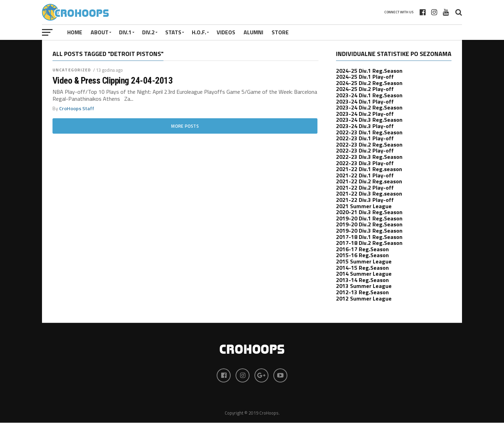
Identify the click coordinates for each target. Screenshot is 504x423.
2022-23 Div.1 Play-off (365, 138)
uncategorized (72, 70)
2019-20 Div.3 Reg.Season (369, 231)
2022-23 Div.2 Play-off (365, 150)
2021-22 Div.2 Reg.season (369, 181)
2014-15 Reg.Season (362, 268)
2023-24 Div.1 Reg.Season (369, 95)
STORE (280, 32)
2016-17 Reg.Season (362, 249)
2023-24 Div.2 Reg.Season (369, 107)
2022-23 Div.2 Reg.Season (369, 144)
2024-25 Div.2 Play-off (365, 89)
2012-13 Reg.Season (362, 292)
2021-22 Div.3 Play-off (365, 200)
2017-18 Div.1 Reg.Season (369, 237)
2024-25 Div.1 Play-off (365, 77)
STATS (173, 32)
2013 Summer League (364, 286)
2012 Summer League (364, 298)
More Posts (185, 126)
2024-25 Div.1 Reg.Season (369, 71)
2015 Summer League (364, 261)
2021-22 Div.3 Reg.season (369, 193)
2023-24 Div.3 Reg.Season (369, 120)
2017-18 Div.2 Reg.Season (369, 243)
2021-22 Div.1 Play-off (365, 175)
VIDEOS (226, 32)
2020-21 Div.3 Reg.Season (369, 212)
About (100, 32)
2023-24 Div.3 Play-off (365, 126)
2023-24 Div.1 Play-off (365, 101)
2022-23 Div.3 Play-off (365, 163)
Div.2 (148, 32)
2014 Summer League (364, 274)
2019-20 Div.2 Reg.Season (369, 224)
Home (75, 32)
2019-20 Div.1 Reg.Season (369, 218)
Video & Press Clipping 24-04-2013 (113, 80)
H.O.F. (199, 32)
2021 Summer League (364, 206)
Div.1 (125, 32)
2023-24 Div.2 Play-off (365, 114)
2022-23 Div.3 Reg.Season (369, 157)
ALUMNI (253, 32)
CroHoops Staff (77, 108)
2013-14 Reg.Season (362, 280)
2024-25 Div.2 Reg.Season (369, 83)
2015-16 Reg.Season (362, 255)
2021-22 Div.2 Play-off (365, 188)
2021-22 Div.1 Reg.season (369, 169)
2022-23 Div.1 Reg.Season (369, 132)
